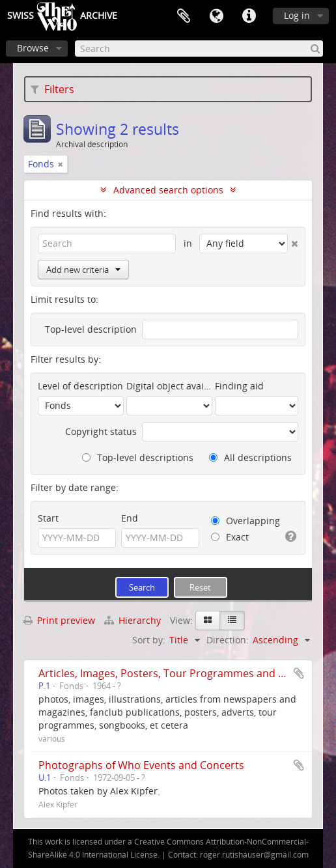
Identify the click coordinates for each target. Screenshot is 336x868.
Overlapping (245, 521)
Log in (297, 15)
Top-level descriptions (138, 457)
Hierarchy (134, 620)
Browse (33, 48)
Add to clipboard (299, 673)
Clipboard (184, 16)
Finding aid (239, 386)
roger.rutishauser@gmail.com (254, 855)
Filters (52, 89)
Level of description (80, 386)
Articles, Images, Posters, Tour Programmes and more (172, 673)
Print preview (59, 620)
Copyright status (101, 431)
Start (48, 518)
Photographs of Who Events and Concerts (141, 765)
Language (216, 16)
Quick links (249, 16)
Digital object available (169, 386)
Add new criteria (83, 270)
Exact (230, 537)
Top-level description (91, 329)
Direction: (228, 640)
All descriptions (250, 457)
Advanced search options (168, 190)
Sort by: (149, 640)
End (130, 518)
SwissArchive (62, 16)
